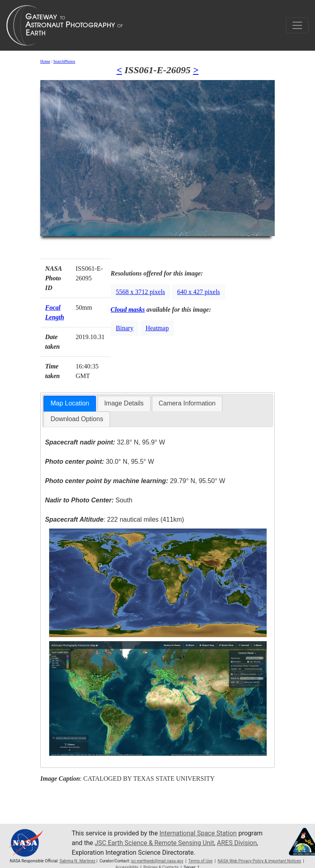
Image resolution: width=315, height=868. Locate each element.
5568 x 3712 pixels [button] (141, 292)
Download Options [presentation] (77, 419)
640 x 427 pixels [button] (199, 292)
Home (45, 61)
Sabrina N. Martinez (78, 861)
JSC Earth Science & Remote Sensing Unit (154, 843)
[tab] (70, 404)
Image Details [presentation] (124, 403)
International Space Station (198, 833)
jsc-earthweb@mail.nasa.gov (157, 861)
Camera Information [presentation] (187, 403)
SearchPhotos (64, 61)
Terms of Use (200, 861)
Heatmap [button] (157, 328)
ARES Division (237, 843)
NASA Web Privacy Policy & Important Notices (259, 861)
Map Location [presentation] (70, 403)
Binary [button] (125, 328)
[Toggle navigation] (297, 25)
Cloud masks (128, 310)
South (89, 500)
